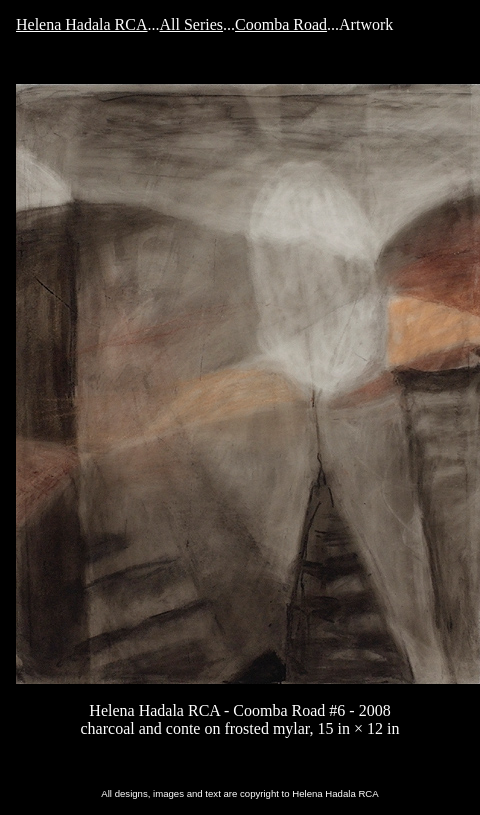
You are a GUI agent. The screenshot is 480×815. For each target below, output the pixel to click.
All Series (192, 24)
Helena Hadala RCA (82, 24)
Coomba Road (281, 24)
